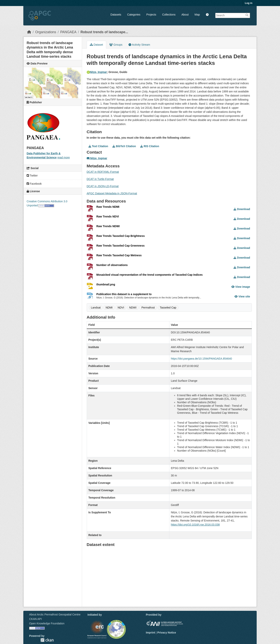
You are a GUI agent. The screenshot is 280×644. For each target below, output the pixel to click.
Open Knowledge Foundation (47, 623)
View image (241, 287)
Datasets (116, 15)
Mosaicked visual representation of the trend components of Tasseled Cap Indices (150, 275)
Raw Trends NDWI (108, 226)
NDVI (121, 308)
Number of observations (112, 265)
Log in (249, 3)
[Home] (29, 32)
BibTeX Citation (124, 146)
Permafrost (148, 308)
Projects (151, 15)
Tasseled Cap (168, 308)
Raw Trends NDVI (108, 216)
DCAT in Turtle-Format (100, 179)
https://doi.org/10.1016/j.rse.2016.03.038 (195, 525)
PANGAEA (68, 32)
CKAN (47, 640)
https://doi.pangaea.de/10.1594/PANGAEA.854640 (201, 359)
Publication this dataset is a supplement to (124, 294)
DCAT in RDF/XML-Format (103, 172)
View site (242, 296)
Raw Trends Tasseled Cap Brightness (121, 236)
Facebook (34, 184)
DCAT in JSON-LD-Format (103, 186)
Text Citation (98, 146)
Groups (116, 45)
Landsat (96, 308)
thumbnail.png (106, 284)
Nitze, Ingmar (97, 72)
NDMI (109, 308)
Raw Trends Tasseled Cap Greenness (121, 246)
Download (242, 209)
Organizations (46, 32)
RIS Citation (150, 146)
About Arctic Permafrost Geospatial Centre (55, 614)
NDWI (133, 308)
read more (64, 157)
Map (197, 15)
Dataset (96, 45)
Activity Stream (139, 45)
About (185, 15)
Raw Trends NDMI (108, 207)
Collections (169, 15)
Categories (134, 15)
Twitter (32, 176)
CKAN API (35, 619)
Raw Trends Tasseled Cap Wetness (119, 255)
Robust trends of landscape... (104, 32)
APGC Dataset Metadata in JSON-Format (112, 193)
